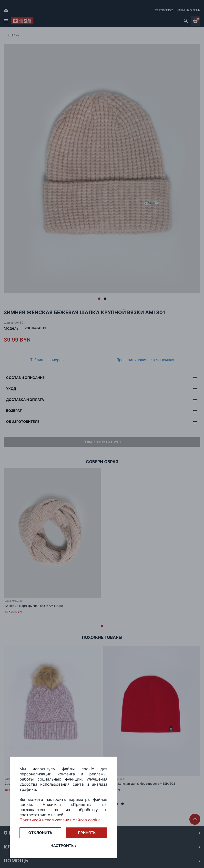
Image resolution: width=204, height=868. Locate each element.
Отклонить (40, 833)
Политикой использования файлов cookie (60, 820)
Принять (87, 833)
